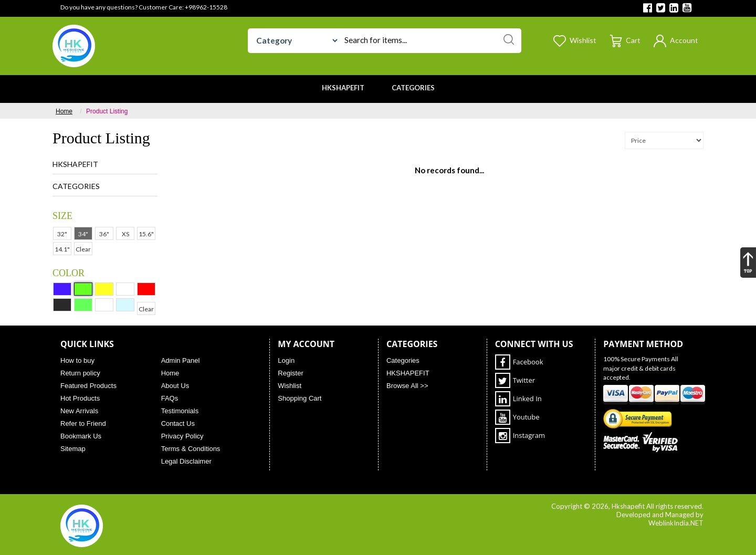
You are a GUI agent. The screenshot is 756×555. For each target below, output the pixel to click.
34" (83, 234)
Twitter (515, 380)
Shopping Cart (300, 398)
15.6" (146, 234)
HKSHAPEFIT (75, 164)
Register (290, 373)
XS (125, 234)
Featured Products (88, 386)
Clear (83, 249)
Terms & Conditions (191, 449)
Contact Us (178, 423)
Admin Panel (181, 360)
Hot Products (80, 398)
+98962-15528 (206, 7)
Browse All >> (407, 386)
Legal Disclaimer (186, 461)
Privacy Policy (182, 436)
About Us (175, 386)
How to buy (77, 360)
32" (62, 234)
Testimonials (180, 411)
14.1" (62, 249)
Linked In (518, 399)
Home (64, 111)
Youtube (517, 417)
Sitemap (73, 449)
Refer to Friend (83, 423)
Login (286, 360)
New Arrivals (79, 411)
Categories (76, 186)
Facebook (519, 362)
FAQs (170, 398)
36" (104, 234)
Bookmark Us (81, 436)
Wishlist (290, 386)
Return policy (80, 373)
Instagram (520, 436)
